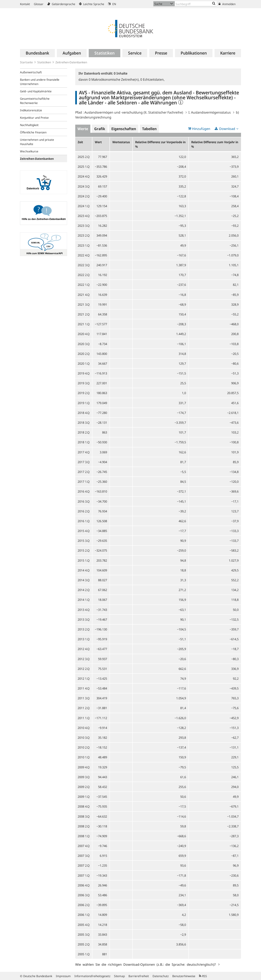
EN (112, 4)
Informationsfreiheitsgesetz (92, 976)
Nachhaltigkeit (29, 125)
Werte (83, 129)
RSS (203, 976)
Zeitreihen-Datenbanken (71, 62)
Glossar (39, 4)
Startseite (26, 62)
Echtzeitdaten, (152, 79)
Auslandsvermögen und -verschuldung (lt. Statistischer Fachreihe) (134, 112)
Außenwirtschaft (31, 72)
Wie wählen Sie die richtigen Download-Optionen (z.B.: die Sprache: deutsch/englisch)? (146, 964)
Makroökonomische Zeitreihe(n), (114, 79)
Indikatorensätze (31, 110)
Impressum (63, 976)
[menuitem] (37, 53)
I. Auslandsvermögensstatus (210, 112)
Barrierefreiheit (139, 976)
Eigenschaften (124, 129)
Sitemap (119, 976)
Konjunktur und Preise (34, 118)
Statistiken (44, 62)
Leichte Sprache (92, 4)
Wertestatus (121, 142)
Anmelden (227, 4)
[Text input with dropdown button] (196, 4)
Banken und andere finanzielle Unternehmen (40, 82)
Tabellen (149, 129)
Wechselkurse (29, 151)
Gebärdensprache (61, 4)
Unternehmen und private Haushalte (37, 142)
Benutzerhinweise (184, 976)
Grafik (100, 129)
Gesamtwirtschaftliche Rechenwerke (35, 101)
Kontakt (25, 4)
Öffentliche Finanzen (33, 132)
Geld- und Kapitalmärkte (36, 91)
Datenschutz (161, 976)
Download (227, 129)
